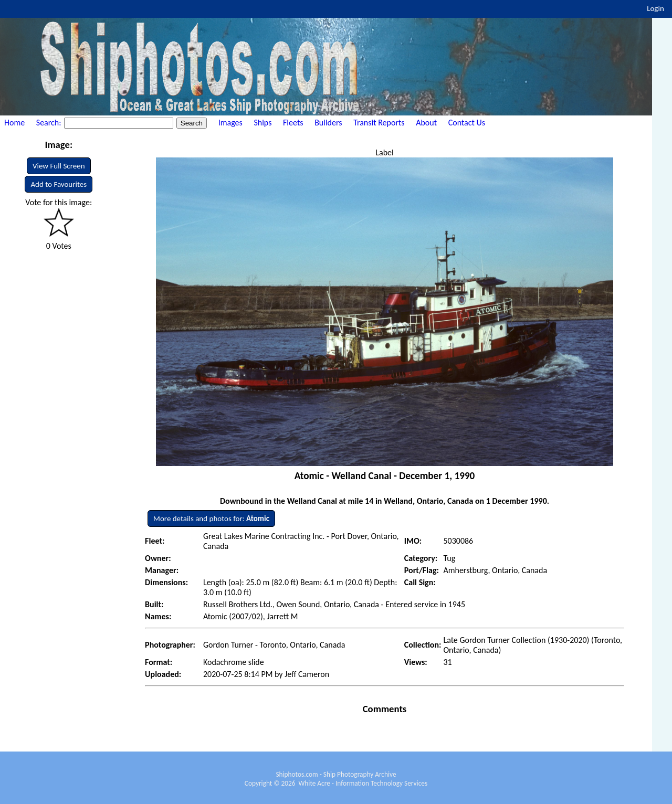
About (426, 123)
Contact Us (467, 123)
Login (655, 8)
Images (230, 123)
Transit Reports (379, 123)
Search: (50, 123)
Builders (328, 123)
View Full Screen (59, 166)
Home (14, 123)
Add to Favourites (59, 184)
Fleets (293, 123)
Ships (262, 123)
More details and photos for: (211, 519)
